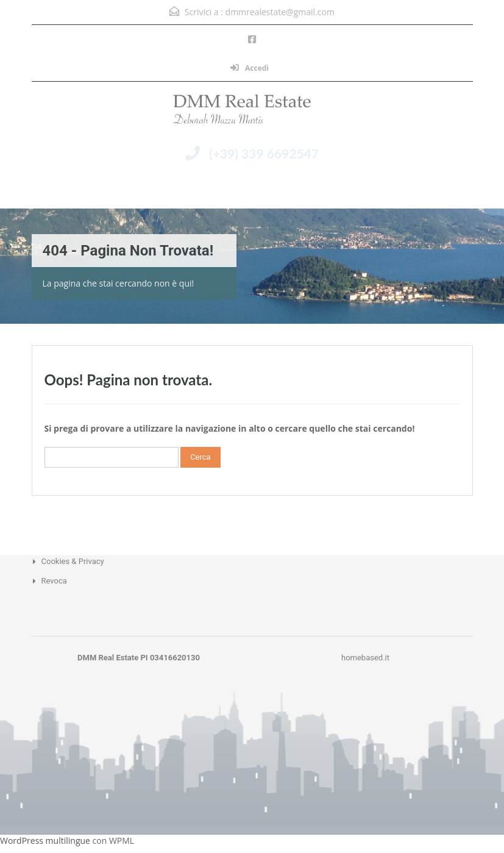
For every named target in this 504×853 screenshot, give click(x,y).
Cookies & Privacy (73, 561)
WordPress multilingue (45, 841)
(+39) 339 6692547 (264, 153)
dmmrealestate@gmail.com (280, 12)
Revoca (54, 581)
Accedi (250, 68)
